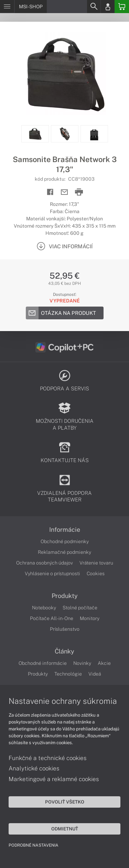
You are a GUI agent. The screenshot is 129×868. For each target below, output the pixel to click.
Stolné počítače (80, 608)
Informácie (65, 530)
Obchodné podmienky (65, 541)
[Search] (94, 7)
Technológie (68, 674)
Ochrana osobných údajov (45, 563)
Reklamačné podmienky (64, 552)
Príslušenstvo (65, 629)
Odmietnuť (65, 829)
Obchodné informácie (43, 663)
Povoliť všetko (65, 802)
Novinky (82, 663)
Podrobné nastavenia (34, 845)
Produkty (65, 596)
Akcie (104, 663)
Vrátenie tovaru (96, 563)
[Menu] (7, 7)
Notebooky (44, 608)
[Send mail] (64, 192)
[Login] (108, 7)
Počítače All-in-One (52, 618)
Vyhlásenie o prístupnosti (52, 573)
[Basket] (122, 7)
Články (64, 651)
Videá (95, 674)
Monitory (90, 618)
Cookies (96, 573)
